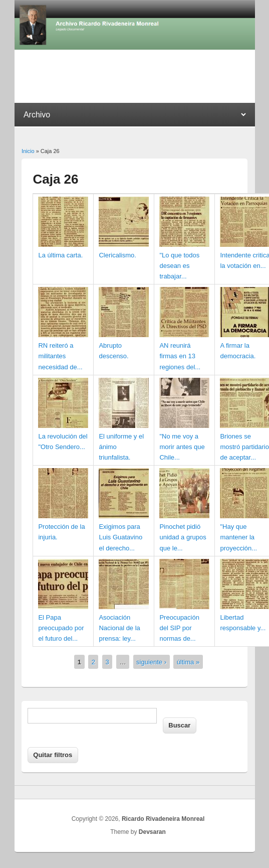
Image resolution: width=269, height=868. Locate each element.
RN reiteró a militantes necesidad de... (60, 356)
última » (188, 662)
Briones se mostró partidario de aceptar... (244, 447)
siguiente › (151, 662)
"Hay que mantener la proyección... (238, 537)
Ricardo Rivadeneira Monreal (163, 819)
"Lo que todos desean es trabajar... (179, 266)
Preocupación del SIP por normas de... (179, 628)
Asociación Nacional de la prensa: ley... (119, 628)
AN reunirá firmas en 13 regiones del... (180, 356)
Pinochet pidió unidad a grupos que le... (183, 537)
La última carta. (60, 255)
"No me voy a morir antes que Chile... (182, 447)
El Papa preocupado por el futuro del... (61, 628)
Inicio (28, 151)
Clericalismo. (117, 255)
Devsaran (152, 832)
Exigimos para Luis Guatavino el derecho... (120, 537)
